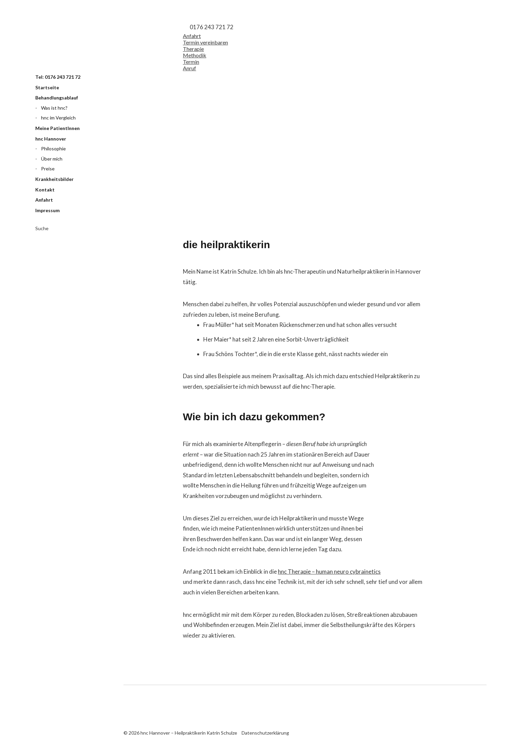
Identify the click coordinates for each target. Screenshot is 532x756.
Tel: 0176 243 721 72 (58, 77)
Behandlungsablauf (57, 98)
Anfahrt (44, 200)
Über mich (52, 159)
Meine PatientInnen (58, 128)
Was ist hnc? (54, 108)
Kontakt (45, 190)
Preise (48, 169)
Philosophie (53, 149)
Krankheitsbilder (54, 179)
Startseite (47, 87)
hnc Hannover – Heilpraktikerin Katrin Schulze (69, 42)
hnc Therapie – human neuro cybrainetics (329, 571)
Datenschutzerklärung (265, 733)
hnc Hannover (51, 139)
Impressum (47, 210)
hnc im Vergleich (58, 118)
